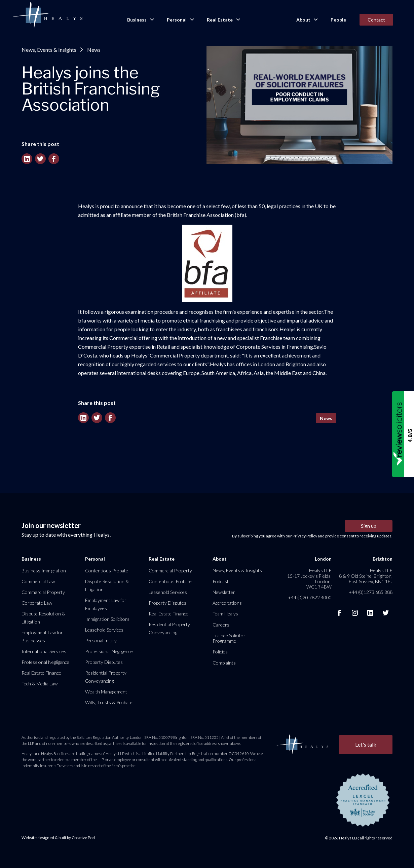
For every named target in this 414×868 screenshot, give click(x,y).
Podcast (221, 581)
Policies (220, 652)
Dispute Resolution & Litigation (43, 618)
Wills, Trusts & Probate (109, 702)
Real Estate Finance (41, 673)
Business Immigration (44, 571)
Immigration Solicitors (107, 619)
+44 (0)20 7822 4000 (310, 597)
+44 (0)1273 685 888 (371, 592)
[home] (47, 15)
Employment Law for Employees (106, 604)
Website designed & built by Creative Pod (58, 838)
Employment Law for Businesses (42, 636)
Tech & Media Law (40, 684)
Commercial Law (38, 581)
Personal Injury (101, 640)
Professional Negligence (45, 662)
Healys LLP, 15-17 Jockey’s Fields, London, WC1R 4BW (309, 578)
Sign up (369, 526)
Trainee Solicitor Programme (229, 638)
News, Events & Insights (49, 50)
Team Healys (225, 614)
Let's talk (366, 744)
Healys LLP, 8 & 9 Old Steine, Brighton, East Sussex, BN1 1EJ (366, 576)
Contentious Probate (107, 571)
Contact (376, 20)
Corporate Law (37, 603)
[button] (140, 20)
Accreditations (227, 603)
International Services (44, 651)
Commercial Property (43, 592)
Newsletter (224, 592)
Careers (221, 625)
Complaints (224, 663)
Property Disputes (104, 662)
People (338, 20)
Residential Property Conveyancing (106, 677)
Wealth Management (106, 692)
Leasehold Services (104, 630)
